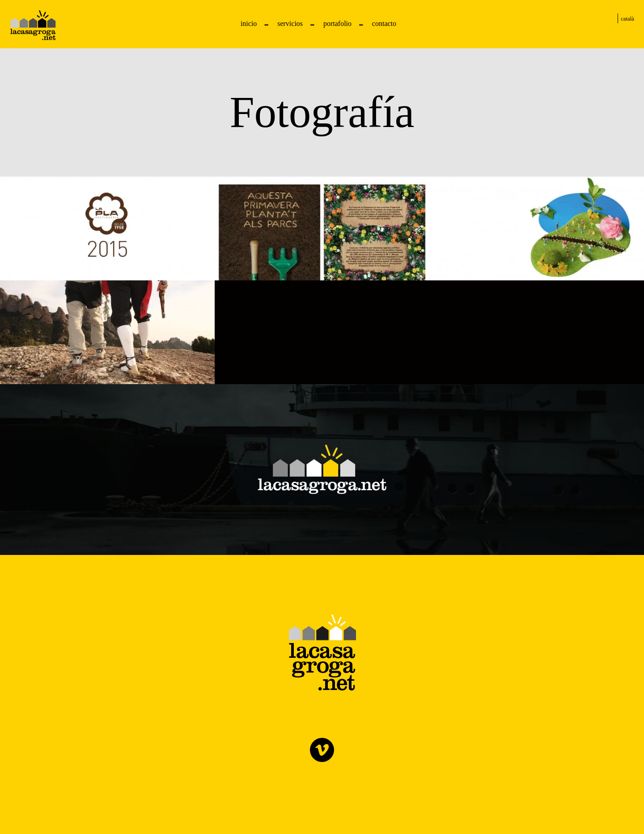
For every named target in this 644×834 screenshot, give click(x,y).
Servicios (290, 23)
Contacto (384, 23)
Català (627, 19)
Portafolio (337, 23)
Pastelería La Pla (33, 25)
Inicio (249, 23)
